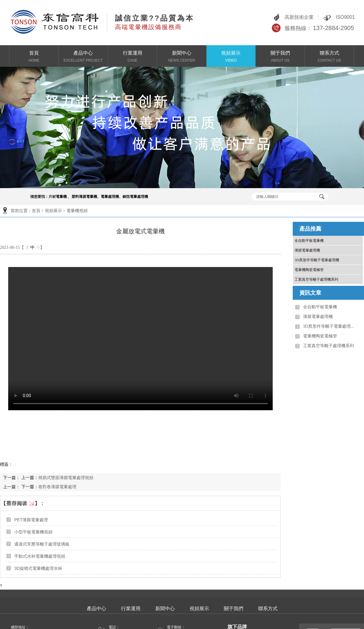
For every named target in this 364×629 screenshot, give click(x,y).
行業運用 (132, 57)
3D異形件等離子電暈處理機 (317, 260)
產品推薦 (310, 229)
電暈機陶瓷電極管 (309, 270)
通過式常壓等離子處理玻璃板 (42, 544)
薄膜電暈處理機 (307, 250)
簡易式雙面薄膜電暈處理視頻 (57, 478)
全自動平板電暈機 (309, 241)
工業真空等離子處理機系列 (316, 279)
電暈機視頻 (77, 211)
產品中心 (83, 57)
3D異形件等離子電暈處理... (329, 326)
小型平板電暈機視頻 (33, 532)
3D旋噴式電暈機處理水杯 (38, 568)
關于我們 (280, 57)
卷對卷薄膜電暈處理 (49, 487)
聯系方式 (329, 57)
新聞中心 (182, 57)
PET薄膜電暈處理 (31, 520)
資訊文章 (310, 293)
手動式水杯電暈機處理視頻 (40, 556)
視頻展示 (231, 57)
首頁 (34, 57)
